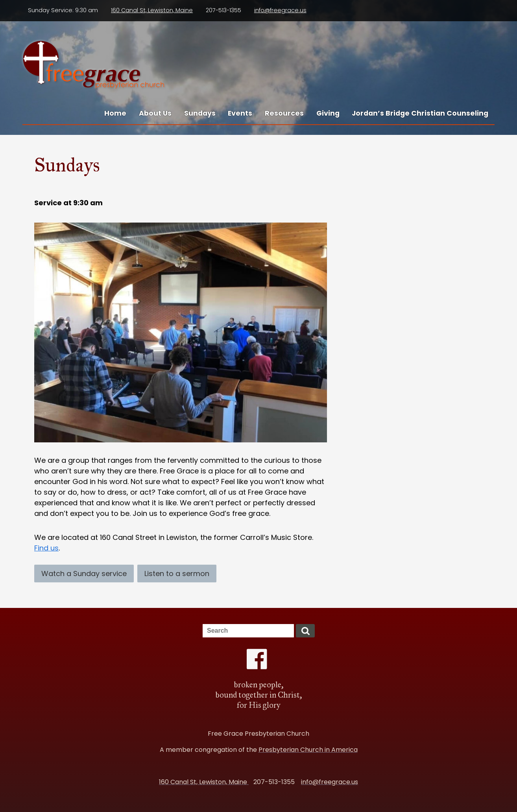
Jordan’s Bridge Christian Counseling (420, 113)
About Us (155, 113)
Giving (328, 113)
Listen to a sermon (177, 574)
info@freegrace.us (280, 10)
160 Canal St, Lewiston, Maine (152, 10)
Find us (46, 548)
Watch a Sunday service (84, 574)
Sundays (200, 113)
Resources (284, 113)
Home (115, 113)
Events (240, 113)
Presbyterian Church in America (308, 750)
